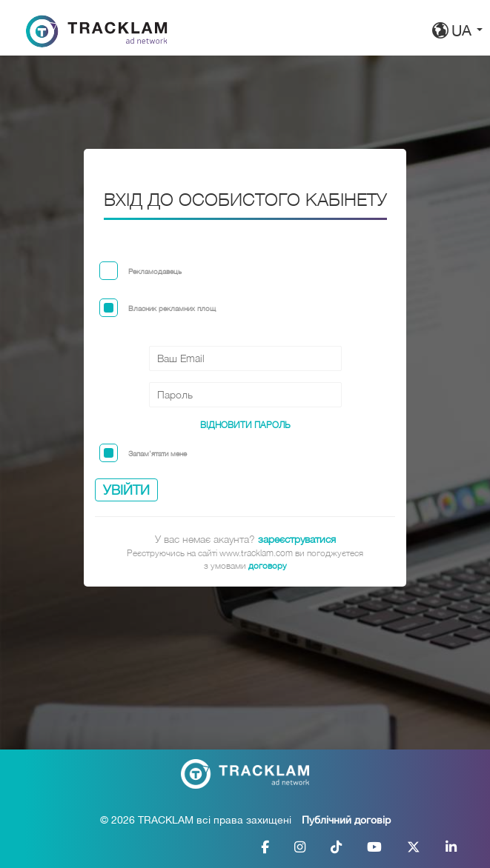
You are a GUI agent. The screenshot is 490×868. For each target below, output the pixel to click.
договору (268, 565)
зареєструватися (297, 539)
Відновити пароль (245, 425)
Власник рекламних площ (172, 308)
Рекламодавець (155, 271)
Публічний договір (346, 820)
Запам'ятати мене (158, 453)
